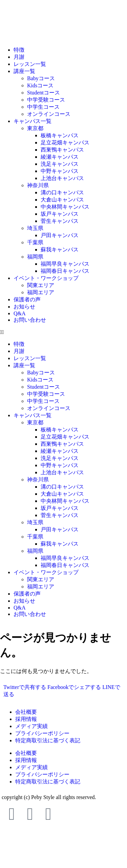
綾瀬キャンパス (60, 157)
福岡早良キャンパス (65, 264)
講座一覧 (24, 71)
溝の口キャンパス (62, 192)
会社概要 (26, 712)
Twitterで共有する (25, 687)
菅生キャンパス (60, 221)
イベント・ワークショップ (46, 278)
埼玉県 (35, 228)
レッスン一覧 (30, 64)
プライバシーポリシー (42, 733)
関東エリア (41, 285)
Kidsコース (40, 85)
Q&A (20, 313)
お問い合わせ (30, 320)
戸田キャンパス (60, 235)
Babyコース (41, 78)
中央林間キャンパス (65, 207)
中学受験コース (46, 100)
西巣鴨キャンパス (62, 150)
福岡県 (35, 257)
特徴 (19, 50)
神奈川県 (38, 185)
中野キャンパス (60, 171)
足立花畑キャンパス (65, 143)
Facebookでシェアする (74, 687)
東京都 (35, 128)
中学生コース (43, 107)
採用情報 (26, 719)
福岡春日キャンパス (65, 271)
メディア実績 (31, 726)
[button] (63, 332)
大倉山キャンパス (62, 200)
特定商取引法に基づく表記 (48, 740)
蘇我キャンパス (60, 250)
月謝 (19, 57)
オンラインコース (49, 114)
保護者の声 (27, 299)
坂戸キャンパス (60, 214)
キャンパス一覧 (33, 121)
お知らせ (24, 307)
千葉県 (35, 242)
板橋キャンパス (60, 135)
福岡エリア (41, 292)
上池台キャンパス (62, 178)
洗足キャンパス (60, 164)
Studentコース (44, 93)
